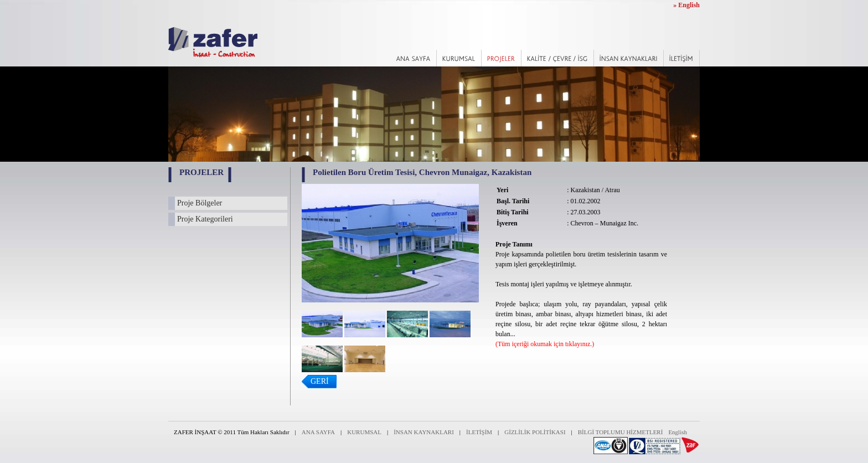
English (678, 432)
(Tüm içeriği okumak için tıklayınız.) (545, 344)
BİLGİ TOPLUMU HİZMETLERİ (621, 432)
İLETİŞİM (479, 432)
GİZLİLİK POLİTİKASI (535, 432)
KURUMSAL (364, 432)
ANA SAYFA (318, 432)
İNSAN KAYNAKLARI (424, 432)
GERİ (320, 381)
